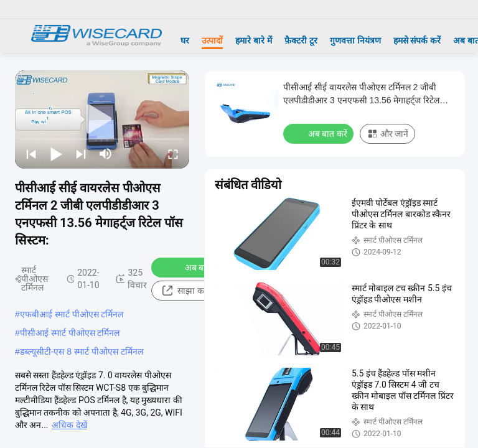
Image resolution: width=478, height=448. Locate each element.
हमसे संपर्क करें (417, 40)
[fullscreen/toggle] (173, 154)
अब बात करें (196, 267)
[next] (81, 154)
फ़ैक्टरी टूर (301, 40)
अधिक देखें (69, 425)
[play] (102, 119)
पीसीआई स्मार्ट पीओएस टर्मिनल (70, 333)
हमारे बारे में (254, 40)
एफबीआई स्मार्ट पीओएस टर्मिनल (72, 314)
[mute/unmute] (106, 154)
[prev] (31, 154)
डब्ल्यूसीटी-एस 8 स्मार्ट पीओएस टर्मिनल (82, 352)
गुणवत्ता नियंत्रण (355, 40)
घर (185, 40)
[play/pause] (56, 154)
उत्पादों (212, 40)
